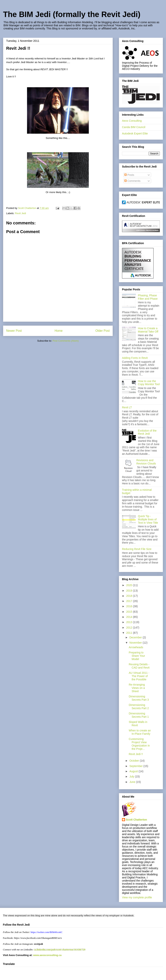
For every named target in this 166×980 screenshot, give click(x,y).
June (133, 782)
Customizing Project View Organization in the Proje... (139, 744)
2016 (130, 606)
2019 (130, 591)
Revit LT (127, 407)
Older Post (102, 331)
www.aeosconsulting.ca (47, 955)
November (136, 643)
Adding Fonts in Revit (135, 358)
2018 (130, 596)
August (134, 771)
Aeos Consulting (132, 121)
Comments (132, 181)
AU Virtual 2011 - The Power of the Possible (139, 676)
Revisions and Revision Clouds (146, 462)
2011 (130, 633)
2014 (130, 617)
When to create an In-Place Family (140, 732)
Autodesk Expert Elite (135, 133)
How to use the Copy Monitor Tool (149, 383)
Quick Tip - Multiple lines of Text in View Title (148, 519)
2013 (130, 622)
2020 (130, 585)
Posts (129, 175)
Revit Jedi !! (136, 754)
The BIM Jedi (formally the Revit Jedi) (72, 14)
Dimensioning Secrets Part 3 (139, 698)
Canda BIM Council (134, 127)
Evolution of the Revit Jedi (147, 432)
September (136, 766)
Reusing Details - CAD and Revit (139, 666)
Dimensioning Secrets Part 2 (139, 707)
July (132, 776)
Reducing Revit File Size (137, 549)
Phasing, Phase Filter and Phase (148, 297)
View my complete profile (137, 897)
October (135, 761)
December (136, 637)
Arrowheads (136, 647)
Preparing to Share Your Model (137, 656)
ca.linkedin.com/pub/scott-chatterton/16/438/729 (60, 950)
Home (59, 331)
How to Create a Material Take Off (148, 330)
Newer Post (14, 331)
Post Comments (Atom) (66, 341)
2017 (130, 601)
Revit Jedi (21, 213)
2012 (130, 628)
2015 (130, 612)
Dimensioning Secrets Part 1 (139, 715)
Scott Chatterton (136, 820)
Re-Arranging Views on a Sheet (137, 688)
